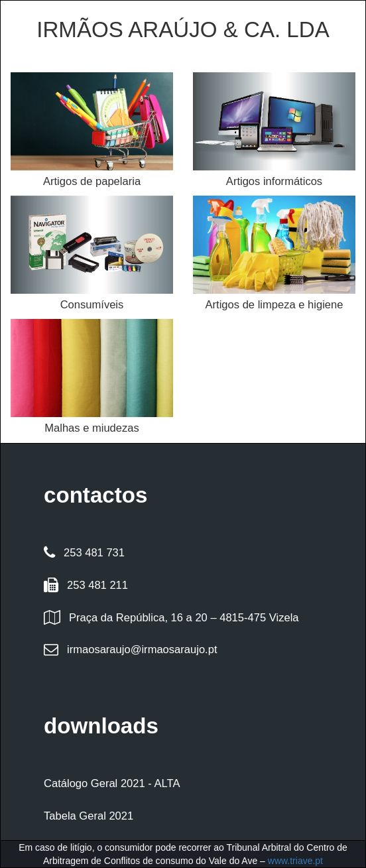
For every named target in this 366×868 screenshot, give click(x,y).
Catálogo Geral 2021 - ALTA (112, 783)
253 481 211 (97, 585)
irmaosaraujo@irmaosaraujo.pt (142, 650)
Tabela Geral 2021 (89, 816)
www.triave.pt (295, 861)
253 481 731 (94, 553)
